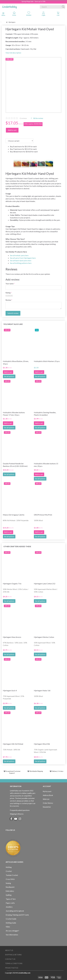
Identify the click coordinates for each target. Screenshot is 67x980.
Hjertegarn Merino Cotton (44, 637)
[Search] (63, 7)
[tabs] (58, 14)
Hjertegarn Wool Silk (42, 744)
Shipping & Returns (17, 814)
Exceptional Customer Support (13, 772)
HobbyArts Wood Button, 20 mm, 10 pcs (16, 362)
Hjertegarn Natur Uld (42, 690)
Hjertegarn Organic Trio (12, 584)
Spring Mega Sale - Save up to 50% (33, 1)
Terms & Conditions (14, 963)
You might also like (13, 324)
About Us (9, 950)
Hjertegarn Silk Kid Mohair (13, 744)
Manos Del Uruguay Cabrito (14, 515)
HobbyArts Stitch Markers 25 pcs (47, 361)
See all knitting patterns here (21, 263)
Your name (10, 284)
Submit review (13, 313)
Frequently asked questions (20, 810)
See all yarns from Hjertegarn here (23, 258)
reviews (23, 118)
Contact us (10, 959)
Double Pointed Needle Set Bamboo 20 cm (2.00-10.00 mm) (15, 465)
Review (8, 300)
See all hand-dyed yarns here (21, 260)
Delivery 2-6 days (57, 771)
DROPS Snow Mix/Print (43, 515)
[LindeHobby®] (10, 6)
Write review (38, 118)
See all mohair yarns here (19, 255)
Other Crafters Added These (17, 546)
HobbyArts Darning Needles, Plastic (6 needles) (45, 414)
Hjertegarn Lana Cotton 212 (45, 584)
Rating (8, 293)
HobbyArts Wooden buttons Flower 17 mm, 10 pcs (14, 414)
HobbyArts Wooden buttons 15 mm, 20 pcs (46, 465)
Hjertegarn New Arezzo (12, 637)
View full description (13, 53)
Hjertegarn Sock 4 (10, 690)
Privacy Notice (12, 968)
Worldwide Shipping (35, 771)
